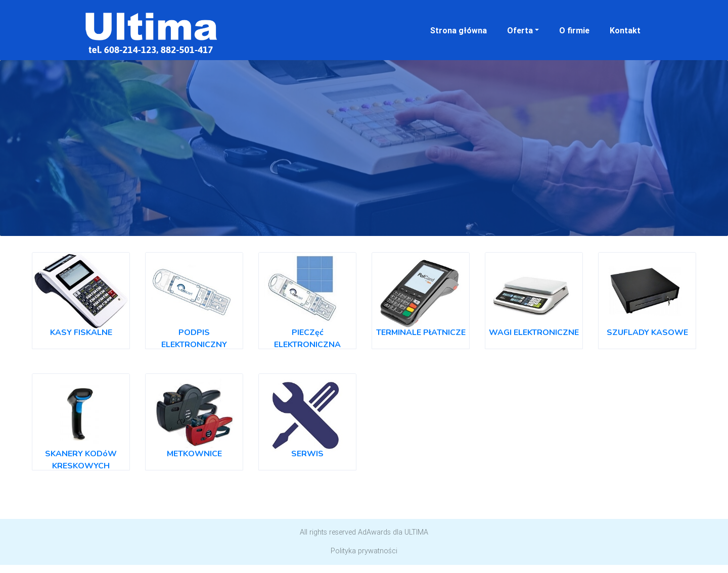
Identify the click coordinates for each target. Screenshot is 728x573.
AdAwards (374, 532)
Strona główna (459, 30)
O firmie (574, 30)
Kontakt (625, 30)
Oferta (520, 30)
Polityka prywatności (364, 551)
